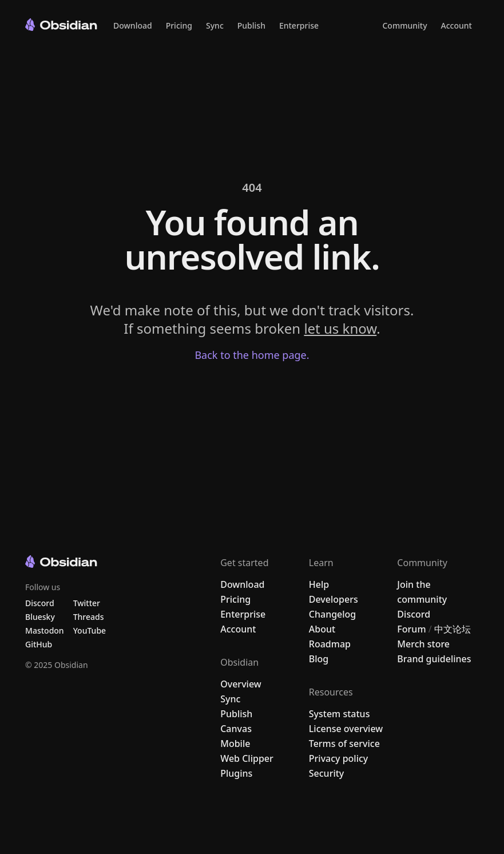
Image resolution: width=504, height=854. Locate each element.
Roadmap (330, 644)
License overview (346, 729)
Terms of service (344, 744)
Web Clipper (247, 758)
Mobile (235, 744)
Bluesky (40, 617)
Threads (89, 617)
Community (404, 25)
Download (133, 25)
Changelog (333, 614)
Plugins (236, 773)
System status (340, 714)
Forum (411, 629)
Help (319, 584)
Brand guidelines (434, 659)
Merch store (423, 644)
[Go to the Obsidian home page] (61, 25)
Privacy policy (339, 758)
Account (457, 25)
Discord (414, 614)
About (322, 629)
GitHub (39, 644)
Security (327, 773)
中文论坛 (453, 629)
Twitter (87, 603)
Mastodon (45, 630)
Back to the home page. (252, 355)
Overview (241, 684)
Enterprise (299, 25)
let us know (340, 328)
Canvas (236, 729)
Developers (334, 599)
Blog (319, 659)
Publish (251, 25)
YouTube (90, 630)
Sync (215, 25)
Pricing (179, 25)
